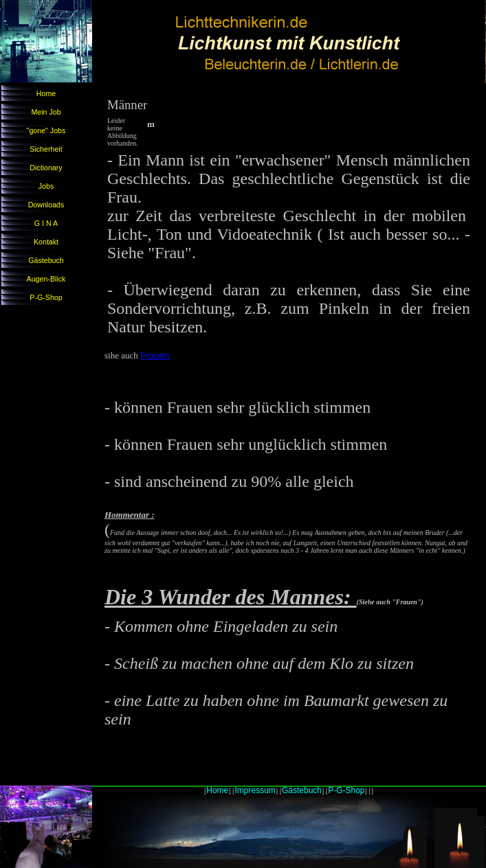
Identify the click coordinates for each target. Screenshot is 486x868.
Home (46, 93)
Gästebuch (46, 260)
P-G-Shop (46, 297)
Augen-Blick (46, 279)
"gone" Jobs (46, 130)
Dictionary (46, 168)
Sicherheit (46, 149)
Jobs (46, 186)
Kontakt (46, 242)
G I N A (46, 223)
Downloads (46, 205)
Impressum (255, 790)
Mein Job (46, 112)
